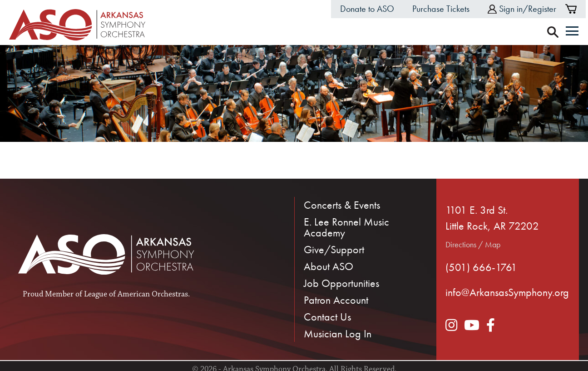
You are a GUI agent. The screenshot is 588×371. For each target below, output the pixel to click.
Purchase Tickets (441, 9)
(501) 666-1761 (481, 267)
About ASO (329, 266)
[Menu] (572, 32)
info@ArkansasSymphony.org (507, 292)
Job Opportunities (341, 283)
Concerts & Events (342, 205)
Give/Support (334, 249)
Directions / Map (473, 244)
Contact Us (327, 317)
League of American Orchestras (136, 294)
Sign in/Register (522, 9)
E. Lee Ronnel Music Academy (346, 227)
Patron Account (336, 300)
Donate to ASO (367, 9)
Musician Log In (338, 333)
